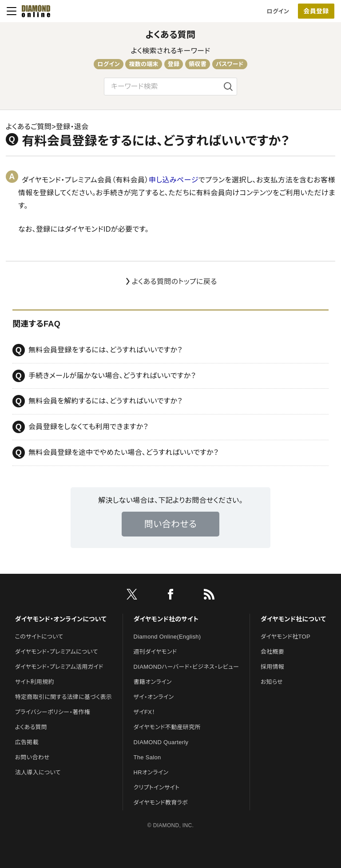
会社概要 (272, 652)
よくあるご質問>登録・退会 (47, 127)
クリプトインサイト (157, 787)
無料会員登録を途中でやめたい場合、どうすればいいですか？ (116, 453)
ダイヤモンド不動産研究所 (167, 727)
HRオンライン (151, 772)
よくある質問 (171, 35)
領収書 (198, 64)
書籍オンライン (153, 682)
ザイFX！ (145, 712)
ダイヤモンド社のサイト (166, 619)
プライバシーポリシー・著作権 (53, 712)
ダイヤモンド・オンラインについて (61, 619)
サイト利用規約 (35, 682)
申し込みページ (174, 180)
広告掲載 (27, 742)
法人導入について (38, 772)
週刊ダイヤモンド (155, 652)
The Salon (147, 757)
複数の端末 (143, 64)
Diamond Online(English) (167, 637)
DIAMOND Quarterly (161, 742)
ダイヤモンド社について (293, 619)
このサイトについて (39, 637)
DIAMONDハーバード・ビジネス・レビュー (186, 667)
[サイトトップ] (33, 11)
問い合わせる (170, 524)
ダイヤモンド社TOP (285, 637)
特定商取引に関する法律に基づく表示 (63, 697)
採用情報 (272, 667)
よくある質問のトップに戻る (174, 282)
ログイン (278, 11)
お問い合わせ (32, 757)
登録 (174, 64)
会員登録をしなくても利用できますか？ (80, 427)
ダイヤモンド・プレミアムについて (57, 652)
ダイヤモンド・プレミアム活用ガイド (59, 667)
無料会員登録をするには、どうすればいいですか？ (97, 350)
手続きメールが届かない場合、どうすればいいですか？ (104, 376)
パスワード (230, 64)
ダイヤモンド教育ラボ (161, 803)
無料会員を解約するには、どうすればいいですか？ (97, 401)
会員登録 (316, 11)
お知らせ (272, 682)
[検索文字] (170, 87)
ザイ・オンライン (154, 697)
